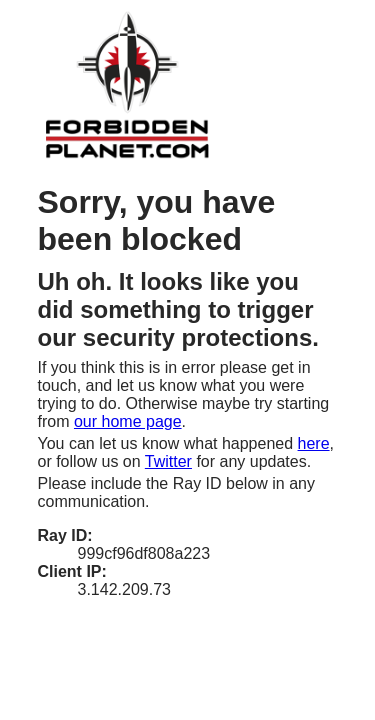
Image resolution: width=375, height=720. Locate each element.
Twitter (168, 461)
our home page (128, 421)
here (314, 443)
